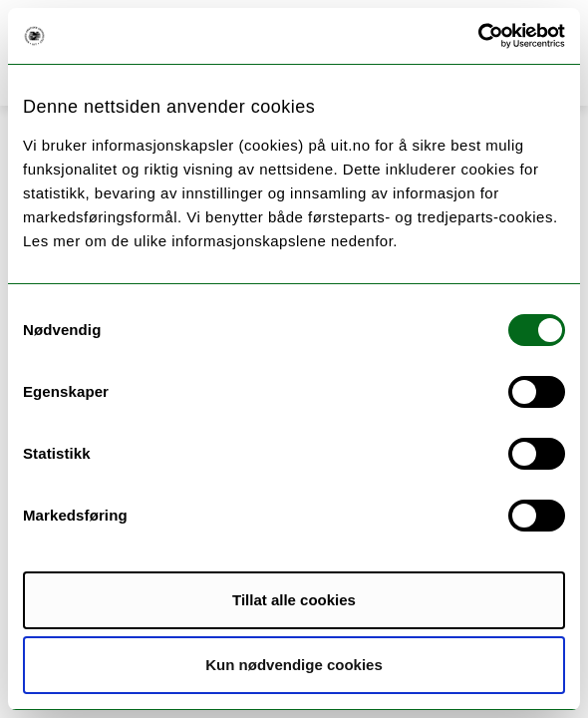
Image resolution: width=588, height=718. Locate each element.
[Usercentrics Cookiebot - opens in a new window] (478, 36)
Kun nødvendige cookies (294, 665)
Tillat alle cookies (294, 600)
